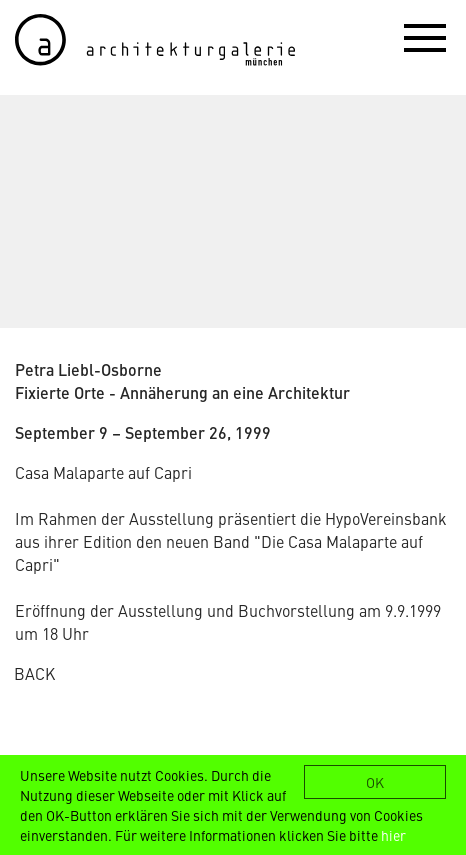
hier (393, 835)
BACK (34, 673)
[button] (425, 37)
